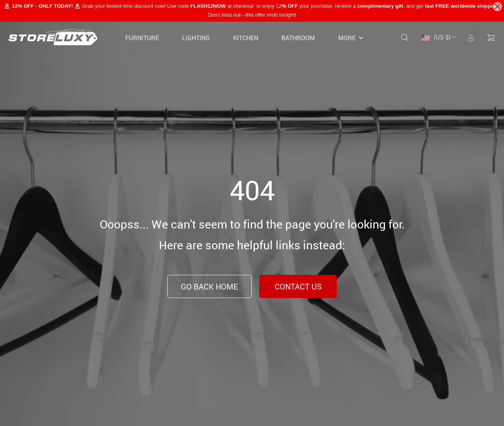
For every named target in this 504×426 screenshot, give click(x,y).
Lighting (196, 38)
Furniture (142, 38)
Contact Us (298, 287)
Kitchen (246, 38)
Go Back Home (209, 287)
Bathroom (298, 38)
